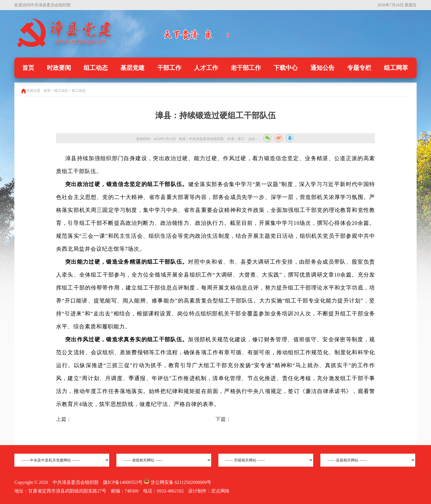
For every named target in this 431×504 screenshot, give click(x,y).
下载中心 (286, 68)
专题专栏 (359, 68)
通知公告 (322, 68)
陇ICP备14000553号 (123, 482)
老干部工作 (246, 68)
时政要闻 (59, 68)
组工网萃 (396, 68)
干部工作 (169, 68)
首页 (28, 68)
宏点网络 (220, 491)
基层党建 (132, 68)
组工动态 (96, 68)
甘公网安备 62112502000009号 (177, 482)
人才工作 (206, 68)
